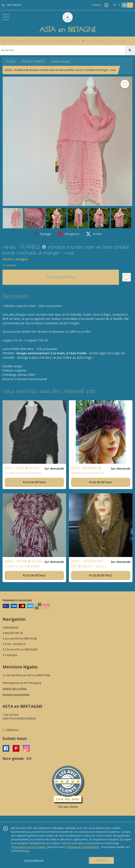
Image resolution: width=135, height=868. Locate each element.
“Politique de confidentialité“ (83, 847)
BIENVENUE (10, 628)
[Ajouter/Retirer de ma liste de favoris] (127, 277)
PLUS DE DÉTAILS (61, 277)
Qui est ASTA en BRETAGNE (20, 639)
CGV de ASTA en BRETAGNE (20, 650)
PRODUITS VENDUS (33, 62)
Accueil (11, 62)
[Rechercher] (130, 50)
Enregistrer (69, 234)
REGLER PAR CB (13, 633)
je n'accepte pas (34, 860)
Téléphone (11, 730)
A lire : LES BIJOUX (14, 644)
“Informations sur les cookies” (29, 847)
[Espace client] (106, 5)
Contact (96, 5)
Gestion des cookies (15, 689)
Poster (94, 234)
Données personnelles (16, 694)
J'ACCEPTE (102, 860)
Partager (42, 234)
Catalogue (10, 655)
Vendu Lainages (61, 62)
